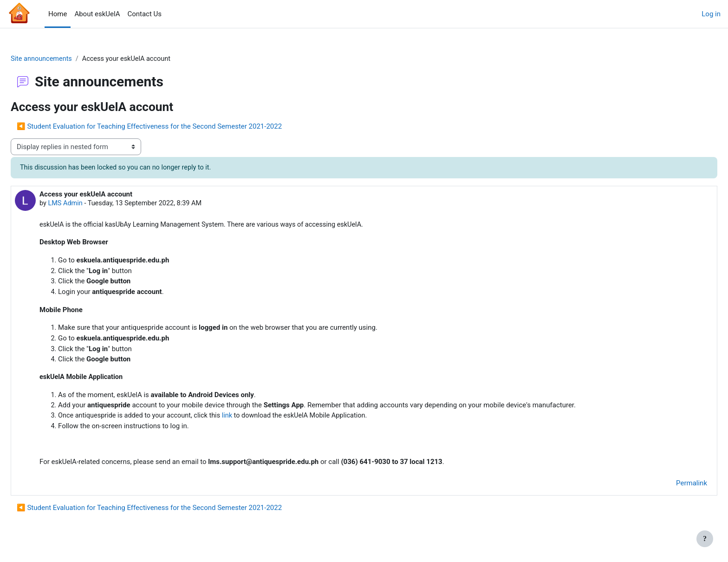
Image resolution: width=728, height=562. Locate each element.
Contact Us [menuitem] (144, 14)
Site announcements (65, 59)
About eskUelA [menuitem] (97, 14)
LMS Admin (88, 204)
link (256, 417)
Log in (711, 14)
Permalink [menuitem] (669, 484)
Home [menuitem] (58, 14)
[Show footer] (705, 539)
